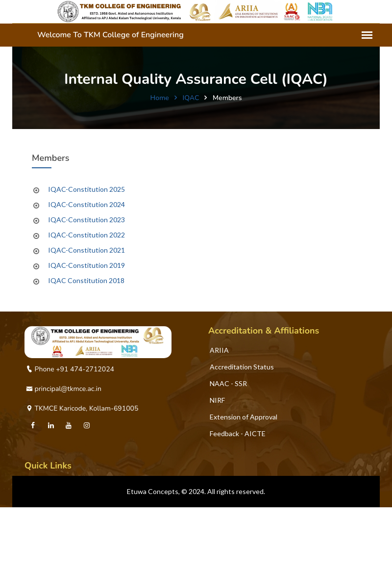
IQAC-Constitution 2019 (86, 265)
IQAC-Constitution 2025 (86, 189)
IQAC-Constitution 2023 (86, 220)
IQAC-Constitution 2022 (86, 235)
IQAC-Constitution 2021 (86, 250)
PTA (33, 535)
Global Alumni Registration (67, 569)
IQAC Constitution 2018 (86, 280)
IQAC (191, 98)
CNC (33, 552)
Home (160, 98)
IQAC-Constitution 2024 (86, 204)
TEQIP (37, 519)
